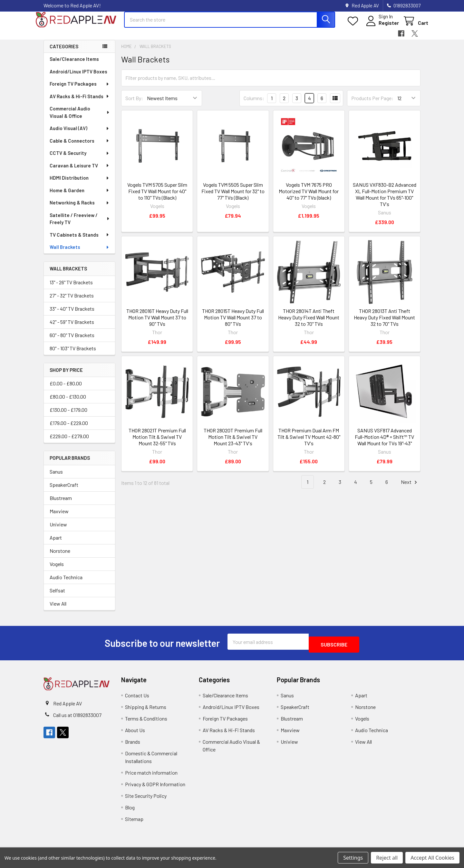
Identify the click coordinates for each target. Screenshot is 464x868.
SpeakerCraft (64, 491)
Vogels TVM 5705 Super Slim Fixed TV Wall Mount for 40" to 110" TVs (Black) (157, 197)
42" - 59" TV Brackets (72, 328)
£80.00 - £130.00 (68, 402)
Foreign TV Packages (80, 90)
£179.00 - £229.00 (69, 429)
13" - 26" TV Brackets (71, 288)
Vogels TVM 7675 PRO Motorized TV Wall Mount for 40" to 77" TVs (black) (309, 197)
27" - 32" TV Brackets (72, 301)
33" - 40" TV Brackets (72, 314)
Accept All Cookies (432, 858)
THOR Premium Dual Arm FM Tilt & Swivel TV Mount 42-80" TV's (309, 443)
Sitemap (134, 822)
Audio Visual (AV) (80, 134)
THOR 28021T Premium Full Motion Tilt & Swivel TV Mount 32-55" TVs (157, 443)
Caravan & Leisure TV (80, 171)
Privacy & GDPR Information (155, 787)
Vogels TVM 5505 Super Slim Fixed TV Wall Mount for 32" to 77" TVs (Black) (233, 197)
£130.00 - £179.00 (68, 415)
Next (410, 488)
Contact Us (137, 698)
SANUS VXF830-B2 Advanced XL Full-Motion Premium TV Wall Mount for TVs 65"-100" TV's (385, 200)
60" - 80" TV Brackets (72, 341)
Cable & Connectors (80, 146)
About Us (135, 733)
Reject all (387, 858)
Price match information (151, 775)
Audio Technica (66, 583)
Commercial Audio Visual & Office (80, 118)
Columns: (254, 104)
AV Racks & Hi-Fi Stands (80, 102)
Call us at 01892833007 (77, 718)
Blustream (61, 504)
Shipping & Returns (146, 710)
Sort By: (134, 104)
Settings (353, 858)
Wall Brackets (80, 253)
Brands (133, 745)
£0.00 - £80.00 (66, 389)
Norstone (60, 557)
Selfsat (57, 596)
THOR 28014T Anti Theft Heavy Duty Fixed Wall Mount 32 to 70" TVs (309, 323)
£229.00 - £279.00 (69, 442)
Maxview (59, 517)
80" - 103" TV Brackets (73, 354)
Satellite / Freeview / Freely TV (80, 225)
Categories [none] (64, 52)
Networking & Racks (80, 208)
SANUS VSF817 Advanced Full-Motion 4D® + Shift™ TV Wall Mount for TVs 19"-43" (384, 443)
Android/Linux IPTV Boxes (78, 77)
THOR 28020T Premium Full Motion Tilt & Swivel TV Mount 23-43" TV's (233, 443)
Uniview (58, 530)
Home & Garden (80, 196)
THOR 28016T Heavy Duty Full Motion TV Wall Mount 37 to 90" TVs (157, 323)
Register (381, 27)
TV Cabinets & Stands (80, 241)
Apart (56, 543)
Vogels (57, 570)
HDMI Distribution (80, 184)
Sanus (56, 477)
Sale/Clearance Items (74, 65)
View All (58, 609)
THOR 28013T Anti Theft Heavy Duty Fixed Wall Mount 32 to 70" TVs (384, 323)
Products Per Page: (372, 104)
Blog (130, 810)
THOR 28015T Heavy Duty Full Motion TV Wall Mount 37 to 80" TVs (233, 323)
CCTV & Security (80, 159)
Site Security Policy (146, 799)
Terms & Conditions (146, 721)
